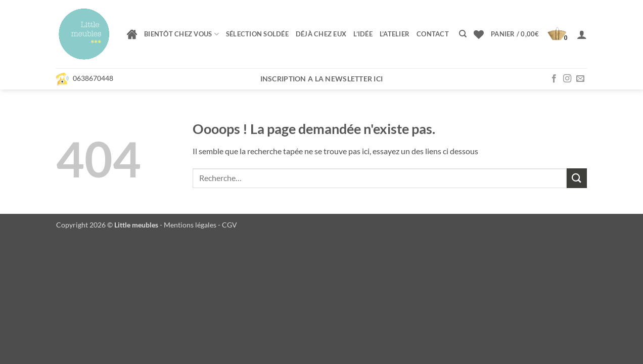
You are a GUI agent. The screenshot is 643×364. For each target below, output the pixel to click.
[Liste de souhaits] (479, 34)
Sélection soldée (257, 34)
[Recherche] (463, 34)
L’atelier (395, 34)
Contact (433, 34)
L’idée (363, 34)
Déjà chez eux (321, 34)
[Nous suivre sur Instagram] (567, 79)
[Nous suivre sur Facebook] (554, 79)
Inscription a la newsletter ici (322, 79)
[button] (530, 34)
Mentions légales (190, 225)
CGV (229, 225)
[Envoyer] (577, 178)
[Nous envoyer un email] (580, 79)
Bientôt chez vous (181, 34)
